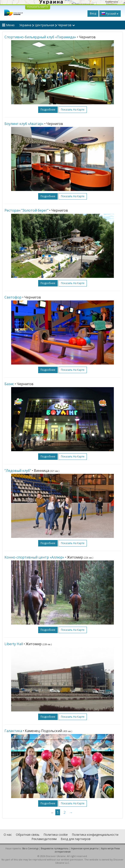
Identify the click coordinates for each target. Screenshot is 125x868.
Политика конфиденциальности (95, 835)
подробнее (48, 110)
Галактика (13, 731)
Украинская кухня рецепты (85, 848)
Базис (9, 384)
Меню (8, 25)
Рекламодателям (44, 839)
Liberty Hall (14, 644)
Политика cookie (56, 835)
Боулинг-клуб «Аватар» (24, 124)
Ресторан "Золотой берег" (26, 210)
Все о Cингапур (30, 848)
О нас (8, 835)
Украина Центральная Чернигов (47, 25)
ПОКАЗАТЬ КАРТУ (38, 7)
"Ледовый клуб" (18, 471)
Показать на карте (73, 110)
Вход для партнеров (76, 839)
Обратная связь (28, 835)
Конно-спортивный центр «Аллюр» (34, 557)
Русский (110, 14)
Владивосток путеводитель (55, 848)
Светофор (13, 297)
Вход (93, 13)
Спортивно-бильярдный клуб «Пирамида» (40, 37)
